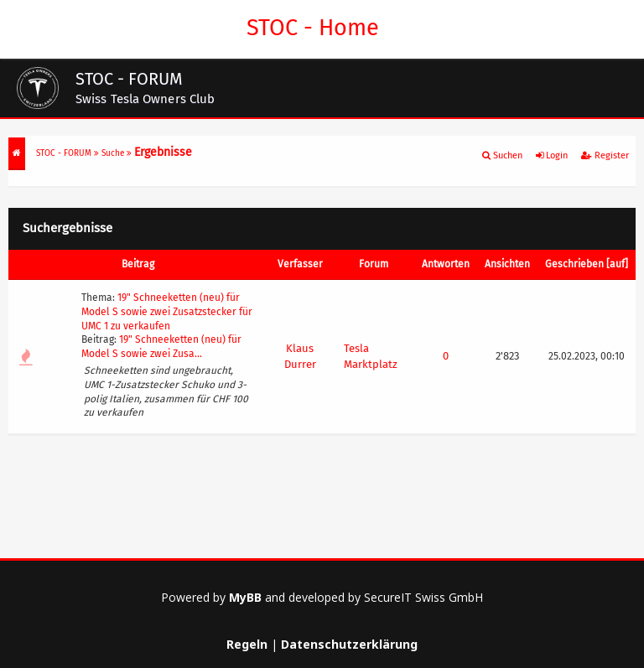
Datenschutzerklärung (349, 644)
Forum (374, 264)
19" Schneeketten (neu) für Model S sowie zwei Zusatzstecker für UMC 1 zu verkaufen (167, 312)
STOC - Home (310, 28)
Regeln (247, 644)
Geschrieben (574, 264)
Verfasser (300, 264)
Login (552, 155)
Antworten (446, 264)
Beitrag (138, 264)
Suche (113, 153)
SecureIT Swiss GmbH (423, 597)
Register (605, 155)
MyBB (245, 597)
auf (617, 264)
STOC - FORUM (64, 153)
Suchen (502, 155)
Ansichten (507, 264)
